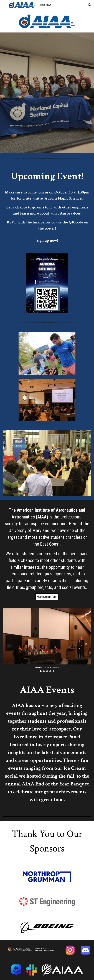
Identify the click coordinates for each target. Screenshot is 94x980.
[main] (47, 206)
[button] (4, 5)
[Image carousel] (47, 640)
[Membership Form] (47, 597)
